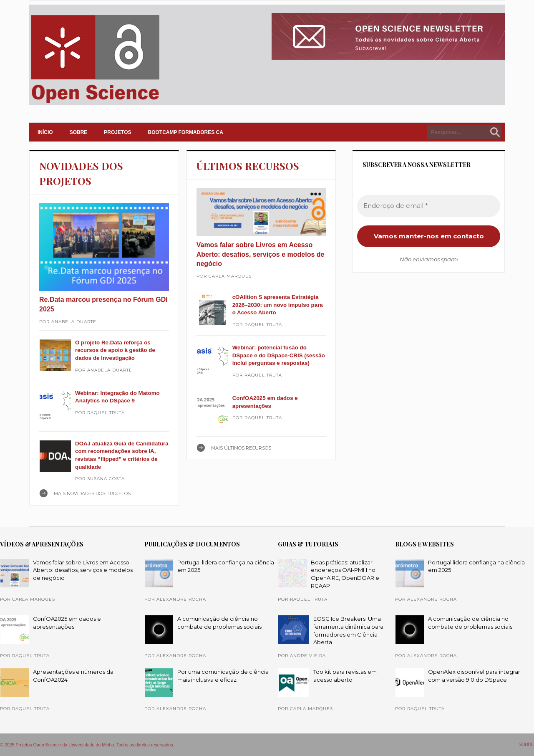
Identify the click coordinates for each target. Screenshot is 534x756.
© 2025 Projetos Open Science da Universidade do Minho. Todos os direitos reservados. (87, 745)
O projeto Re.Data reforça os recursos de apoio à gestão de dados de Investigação (115, 350)
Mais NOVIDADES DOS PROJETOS (92, 493)
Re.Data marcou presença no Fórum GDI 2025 (103, 304)
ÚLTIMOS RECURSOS (248, 166)
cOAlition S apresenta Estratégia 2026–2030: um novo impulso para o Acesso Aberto (278, 305)
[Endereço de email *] (429, 206)
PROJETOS (117, 132)
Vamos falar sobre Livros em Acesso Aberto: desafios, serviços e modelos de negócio (261, 254)
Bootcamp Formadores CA (186, 132)
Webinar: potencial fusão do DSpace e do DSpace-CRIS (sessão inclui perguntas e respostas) (279, 355)
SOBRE (79, 132)
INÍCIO (45, 132)
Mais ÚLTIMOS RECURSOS (241, 448)
